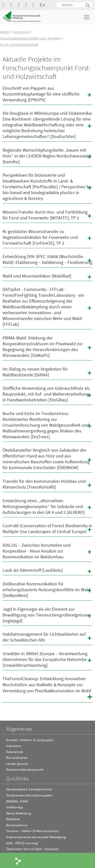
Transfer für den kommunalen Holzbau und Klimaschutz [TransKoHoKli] (48, 484)
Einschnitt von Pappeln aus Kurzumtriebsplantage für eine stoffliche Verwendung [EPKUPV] (48, 94)
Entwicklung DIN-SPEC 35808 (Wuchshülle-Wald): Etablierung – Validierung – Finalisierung (48, 259)
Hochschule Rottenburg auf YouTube (13, 5)
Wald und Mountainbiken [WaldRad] (48, 277)
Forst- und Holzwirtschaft (19, 44)
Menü (87, 17)
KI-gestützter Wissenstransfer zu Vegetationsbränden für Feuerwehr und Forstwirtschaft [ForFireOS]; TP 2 (48, 237)
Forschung (21, 32)
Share (18, 861)
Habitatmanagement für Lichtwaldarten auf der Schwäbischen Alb (48, 637)
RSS (28, 5)
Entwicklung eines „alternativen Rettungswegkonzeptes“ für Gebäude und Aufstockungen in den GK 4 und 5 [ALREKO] (48, 506)
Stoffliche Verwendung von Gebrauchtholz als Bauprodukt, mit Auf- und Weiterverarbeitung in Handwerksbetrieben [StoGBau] (48, 394)
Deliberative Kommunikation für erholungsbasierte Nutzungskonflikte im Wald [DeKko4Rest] (48, 590)
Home (5, 32)
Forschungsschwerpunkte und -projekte (30, 38)
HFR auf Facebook (5, 5)
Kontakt (35, 5)
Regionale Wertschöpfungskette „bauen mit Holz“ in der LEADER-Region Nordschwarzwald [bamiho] (48, 156)
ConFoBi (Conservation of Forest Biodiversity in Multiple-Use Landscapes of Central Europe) (48, 529)
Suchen (88, 6)
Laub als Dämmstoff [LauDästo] (48, 571)
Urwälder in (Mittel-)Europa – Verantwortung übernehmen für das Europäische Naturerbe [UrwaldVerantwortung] (48, 659)
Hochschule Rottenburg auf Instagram (20, 5)
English (42, 5)
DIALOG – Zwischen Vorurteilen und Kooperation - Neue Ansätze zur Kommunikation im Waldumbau (48, 551)
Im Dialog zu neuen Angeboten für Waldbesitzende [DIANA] (48, 372)
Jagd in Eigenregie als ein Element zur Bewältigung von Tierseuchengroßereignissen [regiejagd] (48, 615)
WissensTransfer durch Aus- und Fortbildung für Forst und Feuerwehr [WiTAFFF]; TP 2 (48, 215)
